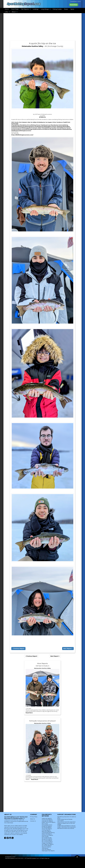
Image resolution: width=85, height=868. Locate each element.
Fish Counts (45, 824)
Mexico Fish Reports (47, 834)
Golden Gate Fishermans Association (67, 827)
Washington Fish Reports (48, 851)
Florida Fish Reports (47, 826)
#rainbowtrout (45, 125)
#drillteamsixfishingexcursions (21, 131)
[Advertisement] (43, 27)
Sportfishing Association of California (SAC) (67, 817)
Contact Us (33, 821)
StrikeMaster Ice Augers (45, 122)
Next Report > (68, 649)
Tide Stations (45, 848)
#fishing (59, 126)
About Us (32, 819)
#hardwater (54, 125)
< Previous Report (18, 649)
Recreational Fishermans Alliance (66, 828)
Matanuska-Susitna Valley (33, 46)
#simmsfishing (63, 125)
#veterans (34, 128)
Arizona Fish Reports (47, 820)
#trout (38, 125)
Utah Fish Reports (46, 849)
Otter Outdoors (58, 122)
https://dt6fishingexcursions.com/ (22, 135)
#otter (69, 128)
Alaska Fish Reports (47, 818)
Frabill (65, 122)
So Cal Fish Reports (47, 846)
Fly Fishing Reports (47, 827)
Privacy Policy (34, 817)
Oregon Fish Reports (47, 843)
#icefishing (38, 126)
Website (43, 117)
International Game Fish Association (66, 822)
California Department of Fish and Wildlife (66, 824)
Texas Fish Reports (46, 847)
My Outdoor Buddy (47, 838)
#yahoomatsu (37, 129)
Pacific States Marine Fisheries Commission (65, 820)
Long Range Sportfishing (48, 833)
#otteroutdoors (17, 129)
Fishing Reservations (47, 825)
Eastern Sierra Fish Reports (49, 822)
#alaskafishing (67, 129)
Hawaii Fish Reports (47, 829)
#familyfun (23, 125)
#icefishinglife (46, 126)
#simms (54, 126)
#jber (40, 128)
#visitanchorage (27, 129)
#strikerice (46, 129)
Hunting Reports (46, 830)
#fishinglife (66, 126)
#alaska (59, 129)
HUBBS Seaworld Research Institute (66, 826)
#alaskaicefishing (17, 126)
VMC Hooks (15, 122)
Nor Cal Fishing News (47, 842)
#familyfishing (46, 128)
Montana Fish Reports (47, 835)
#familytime (15, 125)
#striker (54, 128)
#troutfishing (31, 125)
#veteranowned (16, 128)
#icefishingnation (29, 126)
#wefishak (53, 129)
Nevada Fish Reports (47, 839)
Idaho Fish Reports (46, 831)
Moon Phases (45, 837)
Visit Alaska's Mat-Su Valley (28, 122)
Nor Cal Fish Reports (47, 840)
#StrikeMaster (61, 128)
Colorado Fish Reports (47, 821)
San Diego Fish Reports (48, 844)
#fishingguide (26, 128)
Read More (29, 713)
